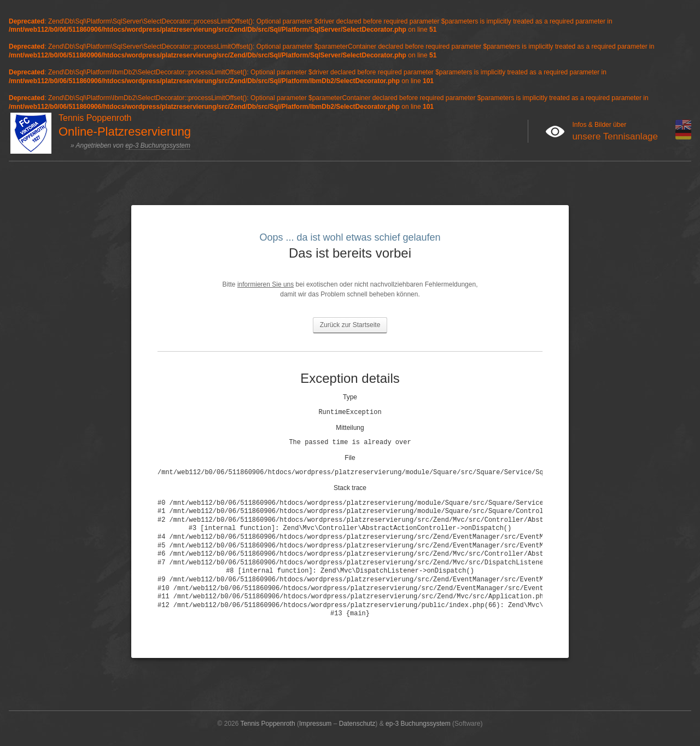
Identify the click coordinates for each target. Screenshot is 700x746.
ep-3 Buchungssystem (158, 145)
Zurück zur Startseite (350, 325)
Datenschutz (357, 724)
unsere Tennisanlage (615, 136)
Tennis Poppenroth (268, 724)
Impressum (315, 724)
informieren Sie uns (266, 284)
